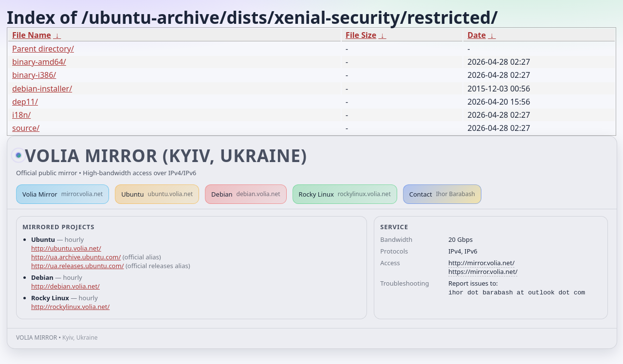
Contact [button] (442, 194)
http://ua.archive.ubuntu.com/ (76, 257)
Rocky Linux (345, 194)
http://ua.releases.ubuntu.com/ (77, 266)
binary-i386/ (34, 75)
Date (476, 35)
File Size (361, 35)
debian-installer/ (42, 89)
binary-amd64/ (39, 62)
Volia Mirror (63, 194)
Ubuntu (157, 194)
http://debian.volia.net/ (65, 286)
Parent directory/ (43, 49)
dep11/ (25, 102)
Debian (246, 194)
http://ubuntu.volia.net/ (66, 248)
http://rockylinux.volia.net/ (70, 307)
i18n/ (21, 115)
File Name (32, 35)
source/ (26, 128)
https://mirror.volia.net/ (483, 272)
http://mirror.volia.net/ (481, 263)
